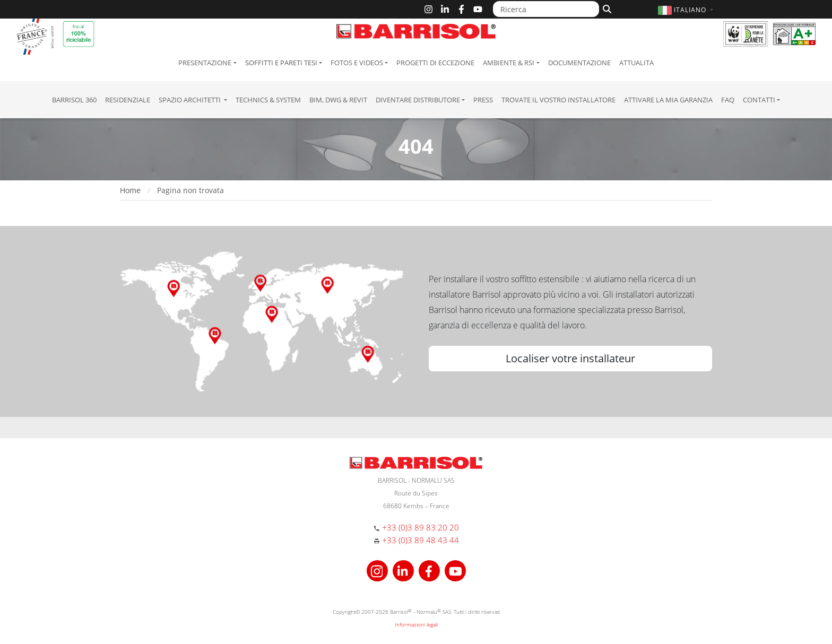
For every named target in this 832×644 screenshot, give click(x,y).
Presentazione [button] (205, 63)
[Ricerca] (546, 9)
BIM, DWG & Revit (338, 100)
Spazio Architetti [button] (190, 100)
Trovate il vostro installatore (558, 100)
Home (130, 190)
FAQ (728, 100)
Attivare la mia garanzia (668, 100)
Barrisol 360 (74, 100)
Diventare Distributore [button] (418, 100)
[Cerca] (606, 8)
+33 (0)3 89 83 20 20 (421, 527)
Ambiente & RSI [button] (509, 63)
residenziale (128, 100)
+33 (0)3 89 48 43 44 (421, 540)
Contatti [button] (759, 100)
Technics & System (268, 100)
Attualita (636, 63)
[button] (687, 10)
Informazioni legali (416, 624)
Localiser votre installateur (570, 358)
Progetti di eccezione (435, 63)
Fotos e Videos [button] (357, 63)
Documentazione (579, 63)
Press (483, 100)
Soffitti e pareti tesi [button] (281, 63)
